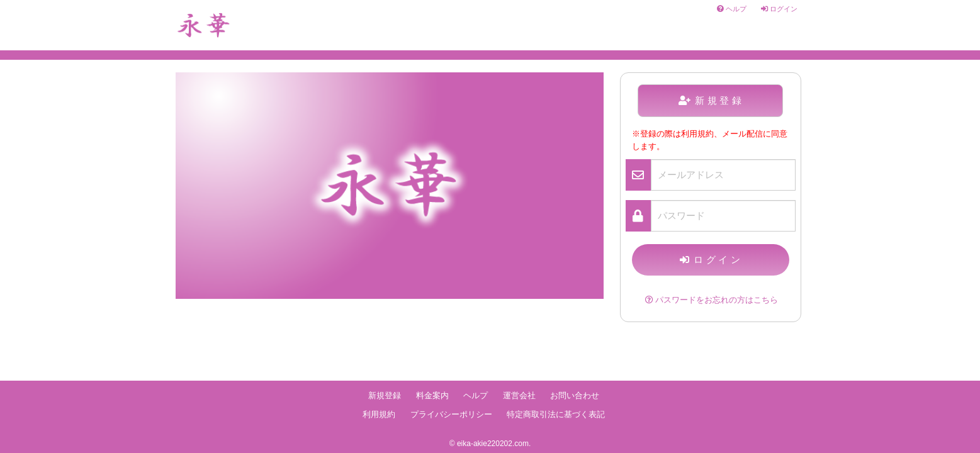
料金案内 (432, 396)
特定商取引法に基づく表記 (556, 415)
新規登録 (712, 100)
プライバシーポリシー (451, 415)
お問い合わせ (575, 396)
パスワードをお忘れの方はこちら (712, 300)
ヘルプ (732, 9)
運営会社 (519, 396)
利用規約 (379, 415)
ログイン (779, 9)
